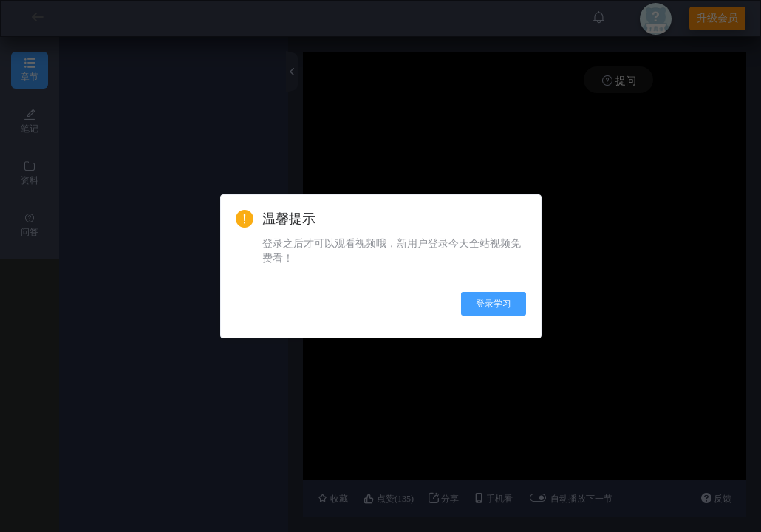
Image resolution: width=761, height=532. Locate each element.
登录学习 (494, 304)
